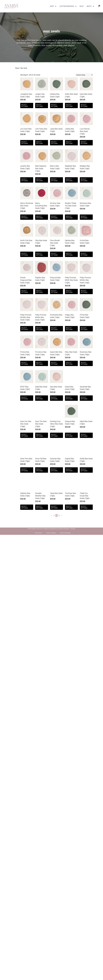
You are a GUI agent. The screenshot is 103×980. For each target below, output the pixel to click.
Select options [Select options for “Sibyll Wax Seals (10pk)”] (84, 435)
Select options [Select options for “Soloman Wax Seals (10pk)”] (54, 470)
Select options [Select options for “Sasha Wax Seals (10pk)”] (69, 398)
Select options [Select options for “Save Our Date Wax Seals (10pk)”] (25, 435)
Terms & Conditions (51, 533)
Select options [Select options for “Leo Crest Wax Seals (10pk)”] (25, 143)
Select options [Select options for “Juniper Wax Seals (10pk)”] (39, 105)
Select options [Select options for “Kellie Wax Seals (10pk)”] (69, 105)
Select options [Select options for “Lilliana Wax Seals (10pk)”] (69, 143)
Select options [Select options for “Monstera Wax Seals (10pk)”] (84, 217)
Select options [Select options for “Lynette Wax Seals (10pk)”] (25, 180)
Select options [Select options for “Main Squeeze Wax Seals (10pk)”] (39, 180)
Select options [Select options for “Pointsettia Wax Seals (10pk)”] (54, 329)
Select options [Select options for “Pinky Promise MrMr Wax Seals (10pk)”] (69, 292)
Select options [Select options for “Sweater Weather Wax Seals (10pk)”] (39, 507)
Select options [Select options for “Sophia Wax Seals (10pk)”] (69, 470)
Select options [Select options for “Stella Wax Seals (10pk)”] (84, 470)
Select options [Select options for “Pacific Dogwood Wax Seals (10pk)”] (25, 292)
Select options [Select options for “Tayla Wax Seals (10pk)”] (54, 507)
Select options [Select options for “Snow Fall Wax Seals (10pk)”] (39, 470)
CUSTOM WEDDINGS (68, 6)
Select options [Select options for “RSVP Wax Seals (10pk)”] (25, 398)
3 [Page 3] (59, 515)
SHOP (53, 6)
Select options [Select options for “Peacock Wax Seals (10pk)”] (54, 292)
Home (17, 68)
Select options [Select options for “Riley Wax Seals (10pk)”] (69, 363)
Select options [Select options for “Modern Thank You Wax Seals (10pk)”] (69, 217)
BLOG (82, 6)
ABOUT (90, 6)
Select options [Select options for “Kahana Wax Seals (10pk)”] (54, 105)
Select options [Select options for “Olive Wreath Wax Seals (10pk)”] (54, 254)
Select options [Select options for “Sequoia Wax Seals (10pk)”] (69, 435)
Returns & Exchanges (65, 533)
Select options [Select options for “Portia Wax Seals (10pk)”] (84, 329)
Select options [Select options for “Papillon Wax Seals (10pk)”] (39, 292)
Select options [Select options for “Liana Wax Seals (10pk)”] (54, 143)
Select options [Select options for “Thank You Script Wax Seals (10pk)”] (84, 507)
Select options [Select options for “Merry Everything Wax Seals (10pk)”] (39, 217)
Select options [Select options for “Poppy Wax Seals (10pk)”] (69, 329)
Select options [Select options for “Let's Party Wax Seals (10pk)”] (39, 143)
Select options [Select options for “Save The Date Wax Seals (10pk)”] (39, 435)
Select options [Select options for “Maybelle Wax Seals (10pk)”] (69, 180)
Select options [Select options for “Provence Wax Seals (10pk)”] (39, 363)
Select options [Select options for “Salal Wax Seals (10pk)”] (39, 398)
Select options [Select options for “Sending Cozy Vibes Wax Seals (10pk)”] (54, 435)
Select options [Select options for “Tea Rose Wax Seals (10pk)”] (69, 507)
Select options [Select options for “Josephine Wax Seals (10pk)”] (25, 105)
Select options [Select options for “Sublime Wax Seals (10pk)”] (25, 507)
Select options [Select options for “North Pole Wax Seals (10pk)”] (25, 254)
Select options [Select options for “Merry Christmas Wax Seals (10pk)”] (25, 217)
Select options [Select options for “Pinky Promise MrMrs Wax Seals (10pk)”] (84, 292)
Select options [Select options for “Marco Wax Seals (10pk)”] (54, 180)
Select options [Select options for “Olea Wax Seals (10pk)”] (39, 254)
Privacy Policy (38, 533)
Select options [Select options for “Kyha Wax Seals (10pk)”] (84, 105)
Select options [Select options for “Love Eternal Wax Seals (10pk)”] (84, 143)
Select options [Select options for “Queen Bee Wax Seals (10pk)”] (54, 363)
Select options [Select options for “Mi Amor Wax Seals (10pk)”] (54, 217)
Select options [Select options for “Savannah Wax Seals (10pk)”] (84, 398)
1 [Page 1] (54, 515)
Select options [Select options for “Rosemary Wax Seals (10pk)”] (84, 363)
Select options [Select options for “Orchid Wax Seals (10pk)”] (84, 254)
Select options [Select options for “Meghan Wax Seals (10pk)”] (84, 180)
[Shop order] (84, 75)
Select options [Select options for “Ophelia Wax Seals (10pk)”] (69, 254)
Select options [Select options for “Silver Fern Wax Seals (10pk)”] (25, 470)
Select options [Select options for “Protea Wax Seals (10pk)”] (25, 363)
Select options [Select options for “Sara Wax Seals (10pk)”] (54, 398)
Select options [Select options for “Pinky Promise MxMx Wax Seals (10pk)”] (39, 329)
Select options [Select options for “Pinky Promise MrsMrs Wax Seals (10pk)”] (25, 329)
